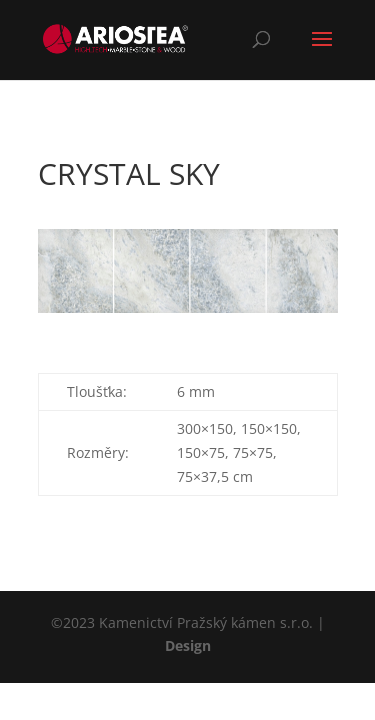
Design (188, 645)
